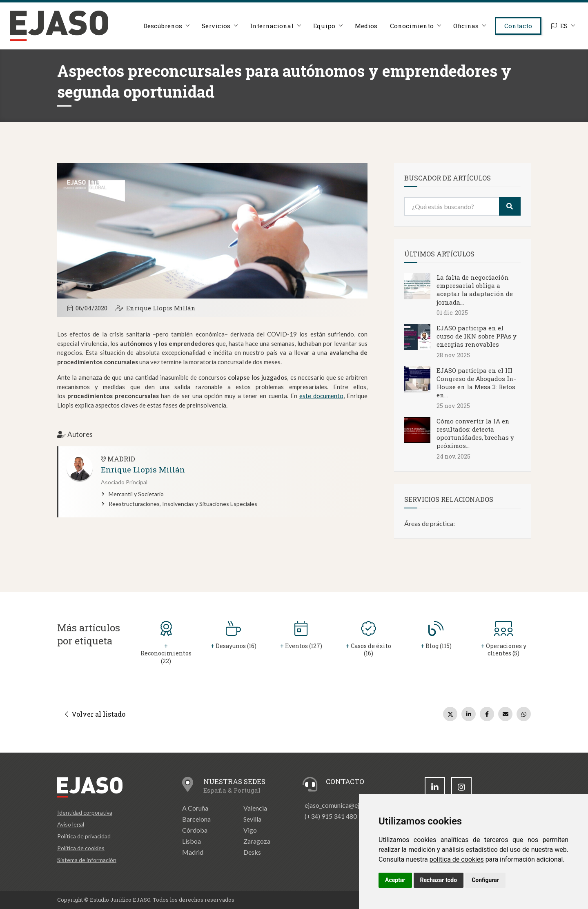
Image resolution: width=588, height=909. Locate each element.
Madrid (193, 852)
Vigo (250, 830)
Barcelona (196, 819)
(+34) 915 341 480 (331, 816)
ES (559, 26)
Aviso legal (71, 824)
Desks (252, 852)
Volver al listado (95, 714)
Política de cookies (81, 848)
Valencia (255, 808)
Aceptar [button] (395, 880)
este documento (321, 396)
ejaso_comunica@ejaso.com (344, 805)
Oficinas (466, 26)
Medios (366, 26)
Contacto (518, 26)
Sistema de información (87, 860)
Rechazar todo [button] (439, 880)
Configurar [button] (485, 880)
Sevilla (252, 819)
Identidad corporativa (85, 812)
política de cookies (457, 859)
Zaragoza (257, 841)
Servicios (216, 26)
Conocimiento (412, 26)
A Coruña (195, 808)
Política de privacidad (84, 836)
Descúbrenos (163, 26)
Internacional (272, 26)
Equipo (324, 26)
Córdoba (195, 830)
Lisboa (192, 841)
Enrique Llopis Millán (161, 308)
